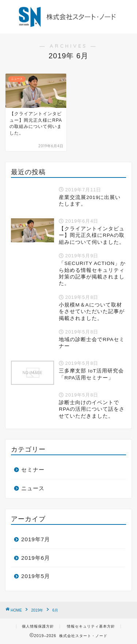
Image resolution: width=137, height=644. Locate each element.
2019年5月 (36, 576)
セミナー (33, 470)
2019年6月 (36, 558)
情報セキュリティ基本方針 (91, 626)
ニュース (33, 488)
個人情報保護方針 (38, 626)
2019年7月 (36, 539)
